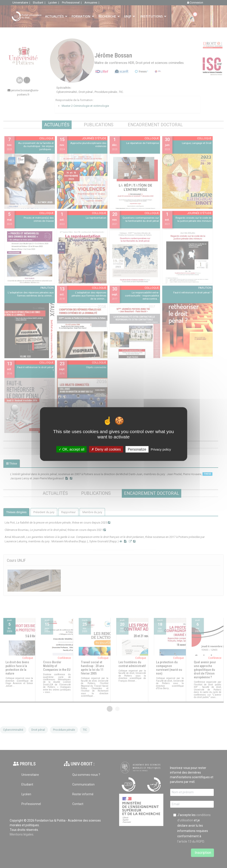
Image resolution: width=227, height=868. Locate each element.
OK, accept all (72, 449)
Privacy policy (161, 449)
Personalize (137, 449)
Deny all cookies (106, 449)
